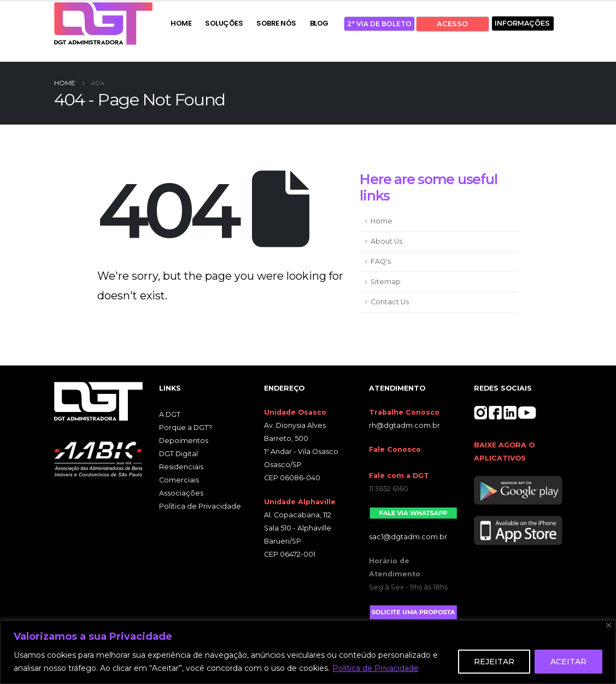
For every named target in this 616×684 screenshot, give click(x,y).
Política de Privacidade (376, 668)
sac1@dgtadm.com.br (408, 537)
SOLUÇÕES (224, 23)
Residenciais (181, 467)
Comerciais (179, 480)
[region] (308, 652)
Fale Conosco (395, 449)
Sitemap (386, 282)
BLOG (319, 23)
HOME (181, 23)
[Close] (609, 625)
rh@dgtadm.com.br (404, 425)
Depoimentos (184, 441)
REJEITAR (494, 662)
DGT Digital (178, 454)
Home (382, 221)
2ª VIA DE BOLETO (379, 24)
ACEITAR (568, 662)
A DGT (170, 414)
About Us (386, 241)
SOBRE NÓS (276, 23)
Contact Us (390, 302)
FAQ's (381, 261)
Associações (181, 493)
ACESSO (452, 24)
